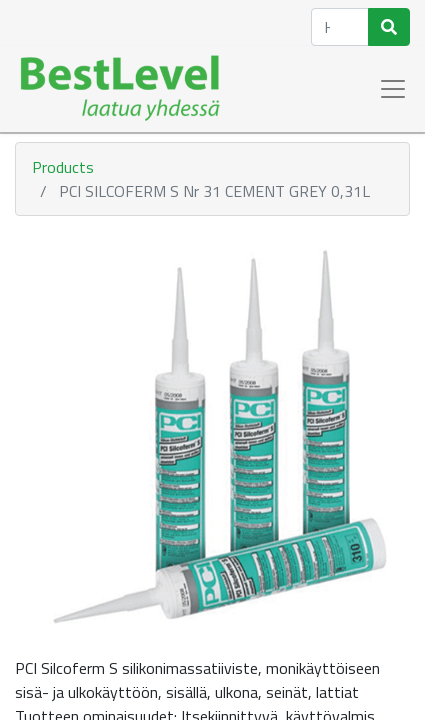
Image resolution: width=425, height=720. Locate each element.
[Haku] (389, 27)
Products (63, 167)
